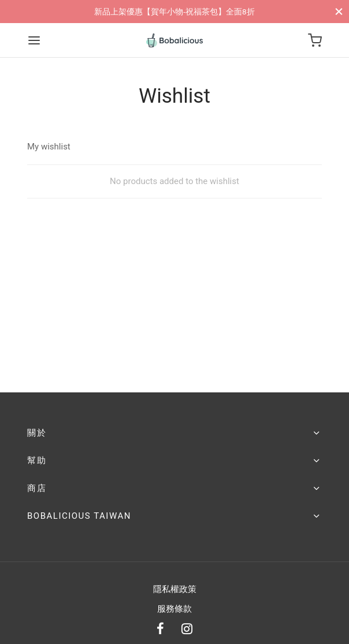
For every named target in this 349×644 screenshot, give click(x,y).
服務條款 (174, 609)
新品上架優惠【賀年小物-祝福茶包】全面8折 (174, 12)
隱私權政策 (175, 589)
